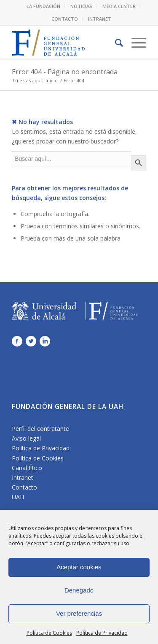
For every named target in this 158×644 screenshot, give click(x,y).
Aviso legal (26, 438)
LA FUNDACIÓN (43, 6)
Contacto (24, 487)
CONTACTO (65, 19)
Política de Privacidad (102, 633)
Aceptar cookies (79, 567)
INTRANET (100, 19)
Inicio (52, 80)
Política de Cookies (49, 633)
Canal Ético (27, 468)
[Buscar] (115, 43)
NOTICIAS (81, 6)
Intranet (23, 478)
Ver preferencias (79, 613)
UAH (18, 497)
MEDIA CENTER (119, 6)
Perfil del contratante (40, 429)
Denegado (79, 590)
